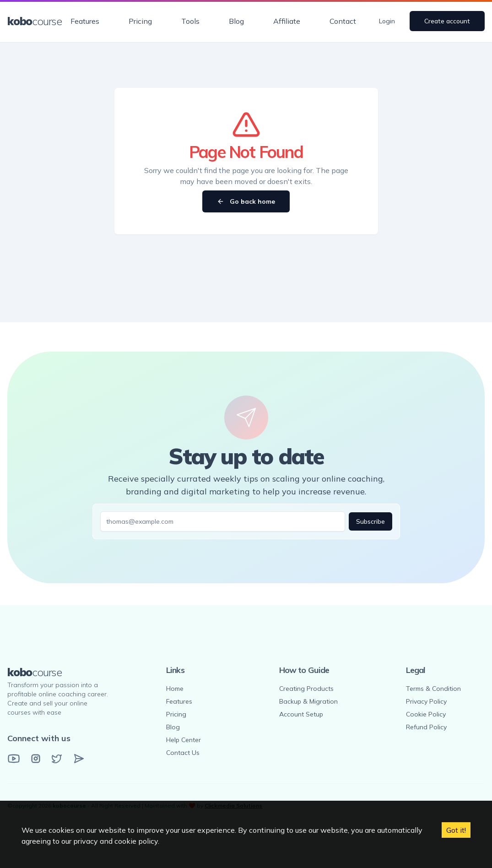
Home (175, 689)
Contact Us (183, 753)
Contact (343, 21)
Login (387, 21)
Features (85, 21)
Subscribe (370, 521)
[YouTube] (14, 759)
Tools (190, 21)
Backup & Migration (308, 701)
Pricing (140, 21)
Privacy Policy (426, 701)
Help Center (184, 740)
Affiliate (287, 21)
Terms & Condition (433, 689)
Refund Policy (426, 727)
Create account (447, 21)
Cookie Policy (426, 714)
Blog (236, 21)
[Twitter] (57, 759)
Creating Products (306, 689)
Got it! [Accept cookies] (456, 830)
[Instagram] (36, 759)
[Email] (79, 759)
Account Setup (301, 714)
